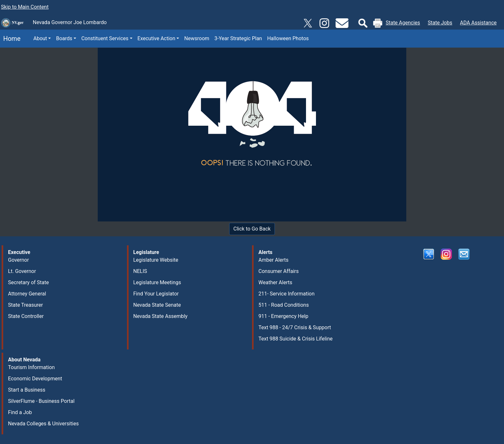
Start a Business (27, 390)
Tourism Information (31, 367)
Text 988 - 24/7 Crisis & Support (295, 327)
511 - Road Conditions (284, 305)
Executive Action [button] (157, 38)
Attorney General (27, 294)
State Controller (26, 316)
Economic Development (35, 379)
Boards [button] (64, 38)
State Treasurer (26, 305)
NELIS (140, 271)
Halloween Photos (288, 38)
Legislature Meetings (157, 282)
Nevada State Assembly (161, 316)
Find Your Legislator (156, 294)
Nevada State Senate (157, 305)
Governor (18, 260)
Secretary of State (28, 282)
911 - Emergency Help (283, 316)
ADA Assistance (478, 23)
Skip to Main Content (25, 7)
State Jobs (440, 23)
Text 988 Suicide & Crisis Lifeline (296, 339)
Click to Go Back (252, 229)
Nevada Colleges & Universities (43, 424)
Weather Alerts (275, 282)
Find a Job (20, 412)
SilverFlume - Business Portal (41, 401)
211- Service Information (287, 294)
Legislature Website (156, 260)
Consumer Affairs (279, 271)
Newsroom (197, 38)
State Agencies (403, 23)
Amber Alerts (273, 260)
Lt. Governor (22, 271)
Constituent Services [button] (105, 38)
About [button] (40, 38)
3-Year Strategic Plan (238, 38)
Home (10, 39)
